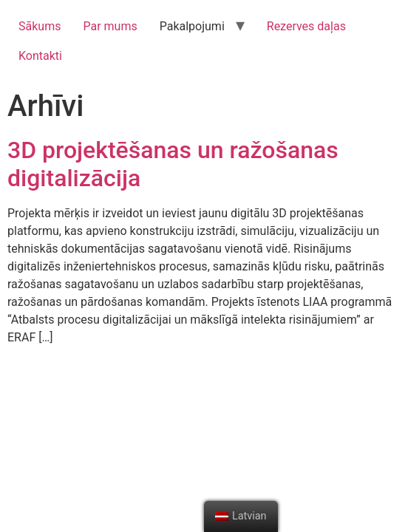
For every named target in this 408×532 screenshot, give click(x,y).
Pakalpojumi (192, 26)
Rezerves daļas (306, 26)
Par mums (110, 26)
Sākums (40, 26)
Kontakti (40, 56)
